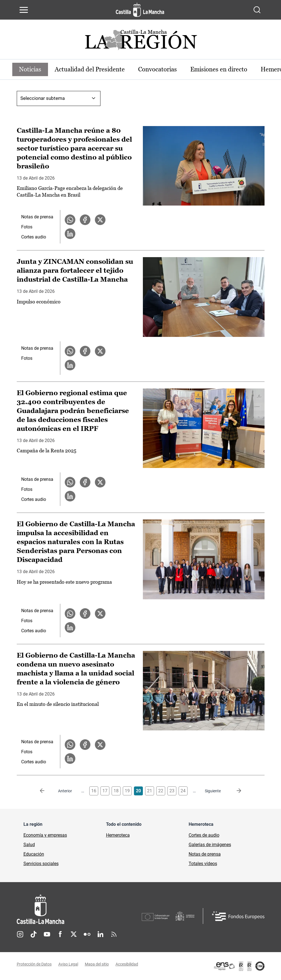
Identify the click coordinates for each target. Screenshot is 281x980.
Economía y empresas (45, 835)
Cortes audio (34, 237)
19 (127, 791)
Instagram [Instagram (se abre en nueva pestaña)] (20, 934)
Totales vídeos (203, 864)
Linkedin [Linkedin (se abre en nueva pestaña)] (100, 934)
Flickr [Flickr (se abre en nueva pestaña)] (87, 934)
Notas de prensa (37, 217)
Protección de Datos (34, 964)
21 (150, 791)
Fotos (27, 227)
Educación (34, 854)
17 (105, 791)
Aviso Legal (68, 964)
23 (172, 791)
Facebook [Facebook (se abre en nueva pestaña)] (60, 934)
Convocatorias (158, 69)
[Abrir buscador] (257, 10)
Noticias (30, 69)
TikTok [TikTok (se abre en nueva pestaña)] (33, 934)
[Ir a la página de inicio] (140, 10)
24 (183, 791)
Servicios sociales (41, 864)
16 (94, 791)
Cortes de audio (204, 835)
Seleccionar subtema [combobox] (43, 98)
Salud (29, 845)
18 (116, 791)
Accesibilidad (127, 964)
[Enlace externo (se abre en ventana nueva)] (239, 966)
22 (161, 791)
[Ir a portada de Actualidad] (141, 41)
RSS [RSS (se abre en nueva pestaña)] (114, 934)
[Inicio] (79, 909)
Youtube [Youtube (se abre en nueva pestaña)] (47, 934)
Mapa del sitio (97, 964)
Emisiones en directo (219, 69)
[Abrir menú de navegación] (24, 10)
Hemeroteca (118, 835)
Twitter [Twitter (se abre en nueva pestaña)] (74, 934)
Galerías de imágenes (210, 845)
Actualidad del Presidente (90, 69)
